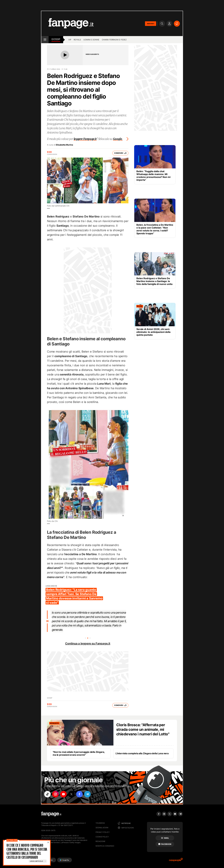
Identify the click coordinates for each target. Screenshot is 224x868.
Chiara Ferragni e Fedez (114, 40)
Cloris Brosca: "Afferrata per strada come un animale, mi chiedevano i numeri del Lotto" (143, 729)
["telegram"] (87, 794)
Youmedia (100, 823)
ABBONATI (151, 24)
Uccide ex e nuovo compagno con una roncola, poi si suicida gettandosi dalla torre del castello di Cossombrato (27, 851)
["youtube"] (63, 794)
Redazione (100, 841)
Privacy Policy (103, 832)
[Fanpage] (51, 814)
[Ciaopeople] (176, 861)
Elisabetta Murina (64, 145)
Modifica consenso (105, 846)
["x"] (71, 794)
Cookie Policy (102, 837)
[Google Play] (64, 860)
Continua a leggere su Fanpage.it (88, 643)
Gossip (56, 39)
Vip (70, 40)
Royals (77, 40)
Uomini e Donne (91, 40)
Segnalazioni (102, 828)
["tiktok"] (47, 794)
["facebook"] (79, 794)
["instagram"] (55, 794)
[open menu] (45, 40)
